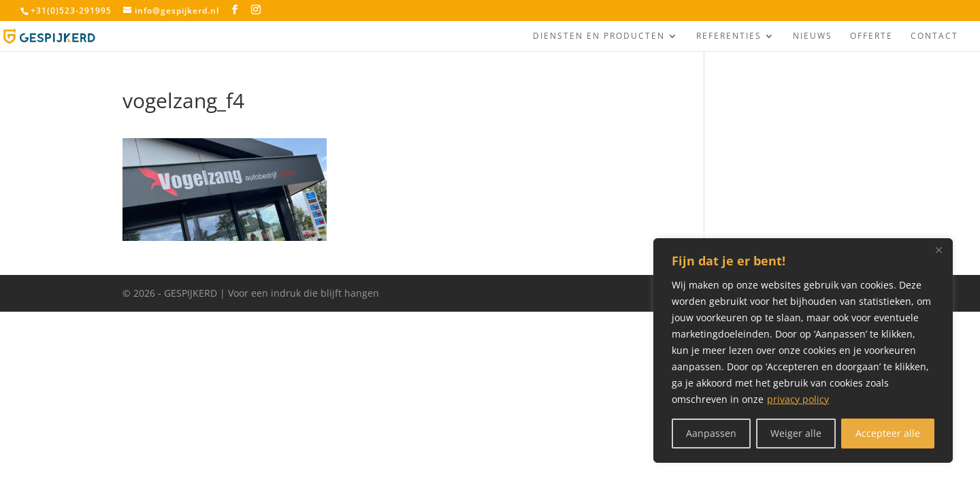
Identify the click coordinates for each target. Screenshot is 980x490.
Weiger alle (796, 433)
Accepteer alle (888, 433)
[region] (803, 350)
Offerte (871, 36)
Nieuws (813, 36)
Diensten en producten (599, 36)
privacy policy (798, 399)
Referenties (729, 36)
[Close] (938, 250)
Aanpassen (711, 433)
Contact (934, 36)
